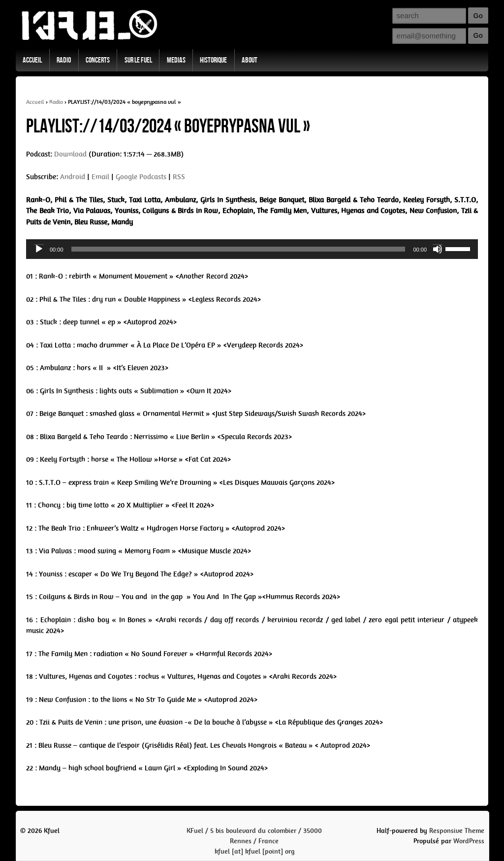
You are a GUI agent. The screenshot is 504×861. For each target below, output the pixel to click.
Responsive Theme (457, 831)
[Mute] (438, 249)
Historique (213, 60)
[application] (252, 249)
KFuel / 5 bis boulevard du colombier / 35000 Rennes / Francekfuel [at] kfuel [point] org (254, 841)
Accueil (32, 60)
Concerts (98, 60)
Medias (176, 60)
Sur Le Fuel (138, 60)
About (250, 60)
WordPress (469, 841)
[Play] (39, 249)
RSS (179, 177)
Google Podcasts (141, 177)
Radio (64, 60)
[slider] (238, 249)
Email (100, 177)
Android (73, 177)
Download (70, 154)
